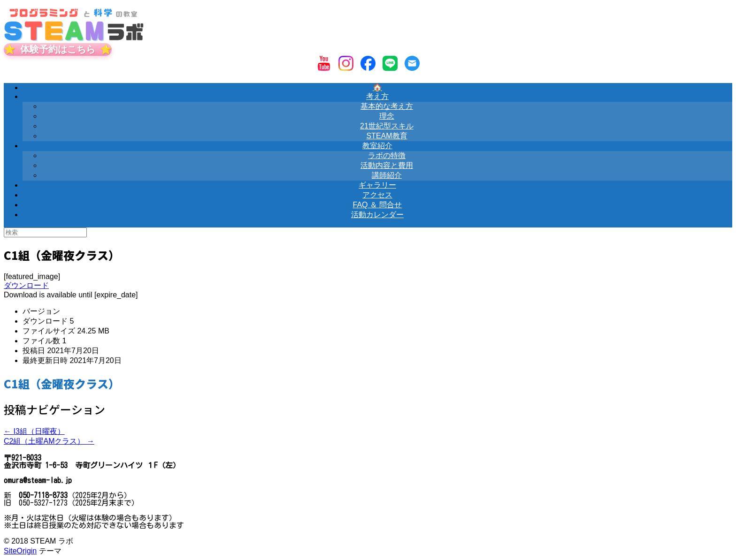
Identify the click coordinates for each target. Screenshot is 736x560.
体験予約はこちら (58, 49)
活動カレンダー (377, 215)
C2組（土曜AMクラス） (49, 441)
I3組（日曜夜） (34, 431)
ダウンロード (26, 285)
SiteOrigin (20, 551)
